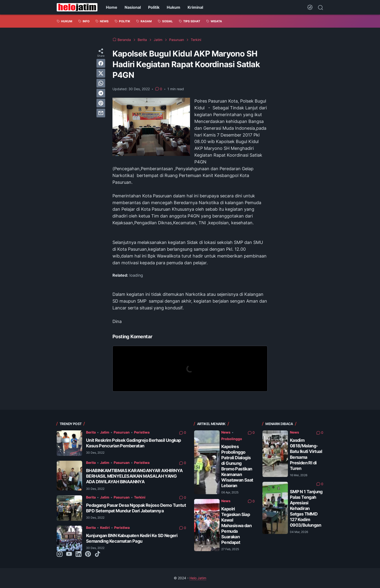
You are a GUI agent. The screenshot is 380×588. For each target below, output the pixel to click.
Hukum (174, 7)
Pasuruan (122, 432)
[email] (101, 113)
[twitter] (101, 73)
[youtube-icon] (69, 554)
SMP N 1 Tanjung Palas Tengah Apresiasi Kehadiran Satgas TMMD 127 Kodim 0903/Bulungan (306, 508)
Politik (154, 7)
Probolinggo (232, 439)
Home (112, 7)
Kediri (105, 528)
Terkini (140, 497)
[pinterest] (101, 103)
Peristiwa (142, 432)
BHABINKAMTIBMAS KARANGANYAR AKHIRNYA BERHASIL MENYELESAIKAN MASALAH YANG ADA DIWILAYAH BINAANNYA (134, 476)
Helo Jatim (198, 578)
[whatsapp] (101, 83)
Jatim (105, 432)
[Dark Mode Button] (310, 7)
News (226, 432)
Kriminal (195, 7)
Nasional (133, 7)
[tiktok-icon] (97, 554)
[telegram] (101, 93)
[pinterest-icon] (88, 554)
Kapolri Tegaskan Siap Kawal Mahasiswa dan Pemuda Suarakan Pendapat (236, 526)
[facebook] (101, 63)
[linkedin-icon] (79, 554)
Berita (91, 432)
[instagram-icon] (60, 554)
